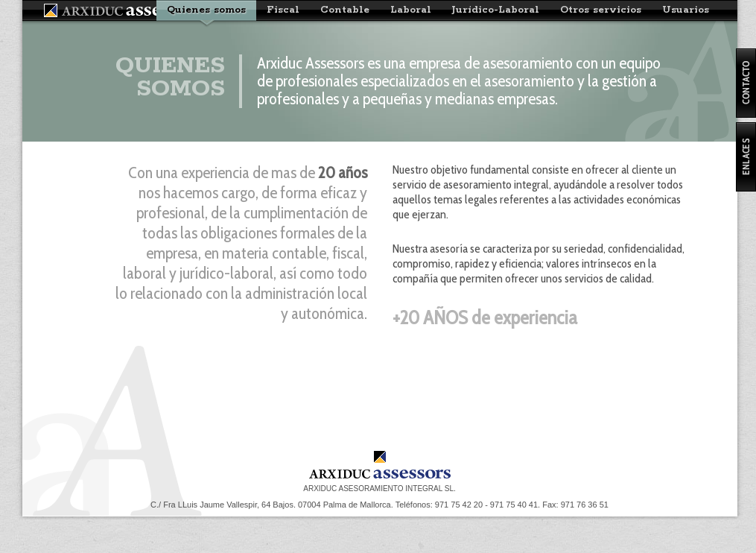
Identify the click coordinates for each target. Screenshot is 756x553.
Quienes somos (206, 10)
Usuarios (686, 10)
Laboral (411, 10)
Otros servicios (601, 10)
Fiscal (283, 10)
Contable (345, 10)
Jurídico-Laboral (496, 10)
